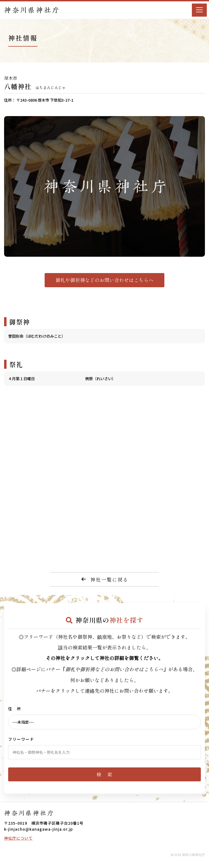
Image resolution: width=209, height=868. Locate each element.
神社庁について (18, 838)
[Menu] (199, 10)
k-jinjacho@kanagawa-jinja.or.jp (39, 829)
